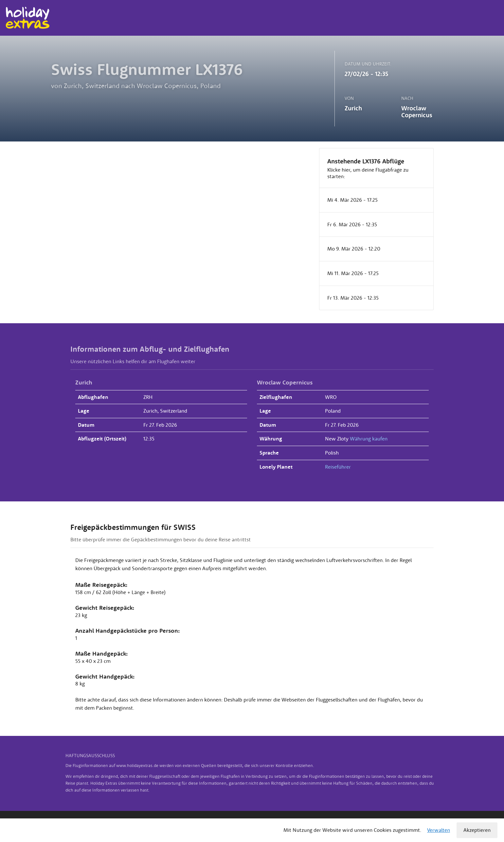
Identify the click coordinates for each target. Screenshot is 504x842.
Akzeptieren (477, 830)
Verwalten (439, 830)
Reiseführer (338, 467)
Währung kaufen (369, 439)
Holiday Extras (27, 18)
